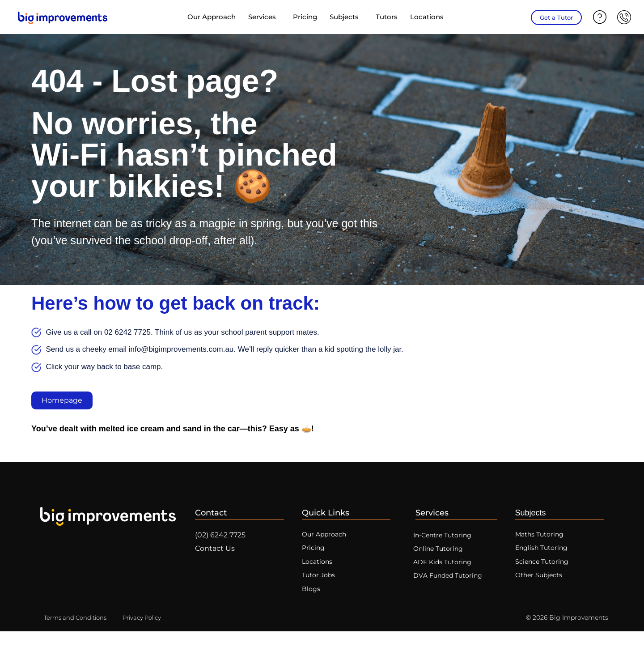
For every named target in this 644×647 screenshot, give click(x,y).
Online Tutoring (444, 554)
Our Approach (212, 17)
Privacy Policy (150, 633)
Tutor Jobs (319, 587)
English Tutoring (543, 554)
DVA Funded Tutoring (454, 586)
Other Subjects (540, 587)
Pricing (305, 17)
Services (264, 17)
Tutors (387, 17)
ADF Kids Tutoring (448, 570)
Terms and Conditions (78, 633)
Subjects (346, 17)
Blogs (311, 603)
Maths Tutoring (541, 537)
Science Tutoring (543, 570)
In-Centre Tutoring (449, 538)
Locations (429, 17)
